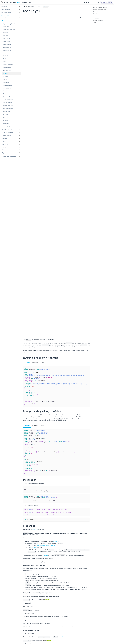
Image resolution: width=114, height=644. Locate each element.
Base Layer (35, 530)
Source (95, 22)
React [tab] (42, 363)
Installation (96, 12)
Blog (30, 2)
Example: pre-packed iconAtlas (100, 7)
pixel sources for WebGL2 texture (46, 545)
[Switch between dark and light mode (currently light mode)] (98, 2)
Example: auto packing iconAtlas (100, 10)
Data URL (56, 541)
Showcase (24, 2)
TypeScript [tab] (35, 363)
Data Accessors (98, 16)
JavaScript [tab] (27, 363)
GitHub (86, 2)
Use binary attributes (98, 20)
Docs (19, 2)
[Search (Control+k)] (107, 2)
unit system (64, 637)
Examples (13, 2)
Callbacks (97, 18)
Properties (96, 14)
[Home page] (24, 7)
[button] (11, 6)
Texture (35, 548)
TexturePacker (50, 347)
